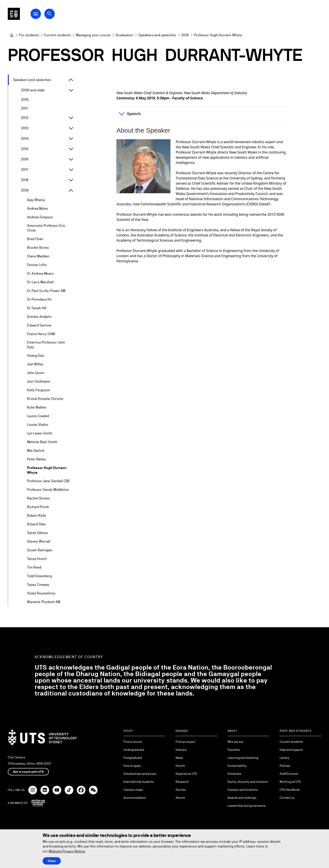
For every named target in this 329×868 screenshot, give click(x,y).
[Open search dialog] (58, 16)
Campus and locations (243, 790)
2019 (25, 190)
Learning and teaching (243, 758)
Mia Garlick (36, 451)
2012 (25, 118)
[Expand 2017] (71, 170)
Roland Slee (36, 524)
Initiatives (234, 774)
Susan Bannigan (40, 550)
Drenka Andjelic (39, 317)
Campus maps (133, 790)
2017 (25, 170)
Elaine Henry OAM (41, 334)
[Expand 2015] (71, 149)
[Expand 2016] (71, 159)
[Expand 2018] (71, 180)
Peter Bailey (36, 459)
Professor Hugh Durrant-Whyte (47, 470)
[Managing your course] (93, 35)
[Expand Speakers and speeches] (71, 80)
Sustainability (237, 766)
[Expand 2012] (71, 118)
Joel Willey (35, 364)
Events (180, 766)
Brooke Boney (38, 248)
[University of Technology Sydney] (12, 35)
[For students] (29, 35)
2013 (25, 128)
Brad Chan (35, 239)
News (179, 758)
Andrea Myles (38, 208)
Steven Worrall (39, 542)
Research (182, 782)
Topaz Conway (38, 585)
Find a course (133, 742)
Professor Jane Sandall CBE (49, 481)
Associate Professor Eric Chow (46, 228)
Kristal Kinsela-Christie (45, 399)
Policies (285, 766)
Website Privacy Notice (67, 851)
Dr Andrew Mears (40, 273)
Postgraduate (133, 758)
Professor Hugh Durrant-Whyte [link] (218, 35)
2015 (25, 149)
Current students (291, 742)
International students (139, 782)
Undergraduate (134, 750)
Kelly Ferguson (39, 390)
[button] (201, 114)
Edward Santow (39, 325)
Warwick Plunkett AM (44, 602)
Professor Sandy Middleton (48, 490)
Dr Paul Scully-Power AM (46, 291)
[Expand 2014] (71, 139)
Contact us (287, 798)
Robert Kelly (37, 516)
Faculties (234, 750)
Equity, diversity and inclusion (248, 782)
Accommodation (135, 798)
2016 (25, 159)
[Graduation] (124, 35)
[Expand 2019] (71, 190)
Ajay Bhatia (36, 200)
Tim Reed (34, 568)
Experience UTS (186, 774)
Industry (181, 750)
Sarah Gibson (38, 533)
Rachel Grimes (38, 498)
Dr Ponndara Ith (39, 299)
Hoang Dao (36, 356)
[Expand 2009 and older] (71, 90)
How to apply (132, 766)
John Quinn (36, 373)
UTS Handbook (290, 790)
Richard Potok (38, 507)
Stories (181, 790)
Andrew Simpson (40, 217)
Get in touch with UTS (28, 772)
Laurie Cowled (38, 416)
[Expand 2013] (71, 128)
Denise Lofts (37, 265)
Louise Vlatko (38, 425)
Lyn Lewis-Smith (40, 433)
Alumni (180, 798)
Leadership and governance (247, 806)
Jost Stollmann (39, 382)
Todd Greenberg (39, 576)
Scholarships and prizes (140, 774)
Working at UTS (290, 782)
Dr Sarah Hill (37, 308)
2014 (25, 139)
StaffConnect (289, 774)
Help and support (291, 750)
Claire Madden (38, 256)
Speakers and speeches (32, 80)
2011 (24, 108)
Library (284, 758)
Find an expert (185, 742)
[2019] (185, 35)
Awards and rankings (242, 798)
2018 (25, 180)
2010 (25, 100)
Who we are (235, 742)
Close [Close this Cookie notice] (52, 861)
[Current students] (57, 35)
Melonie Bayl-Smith (42, 442)
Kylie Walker (37, 408)
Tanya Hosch (37, 559)
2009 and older (33, 90)
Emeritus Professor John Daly (46, 345)
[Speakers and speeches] (157, 35)
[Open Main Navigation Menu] (44, 16)
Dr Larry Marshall (40, 282)
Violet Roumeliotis (41, 593)
